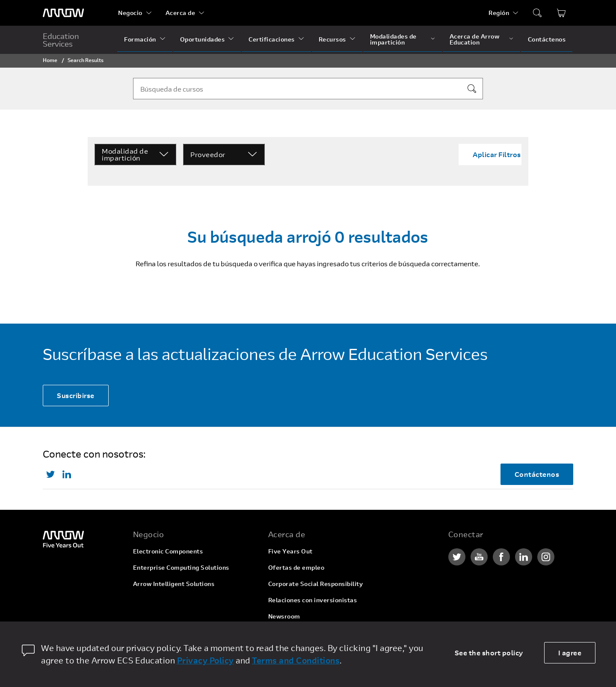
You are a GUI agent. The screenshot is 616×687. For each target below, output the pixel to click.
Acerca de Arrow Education (475, 39)
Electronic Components (168, 551)
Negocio (130, 13)
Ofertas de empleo (296, 567)
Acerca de (181, 13)
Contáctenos (547, 39)
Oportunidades (203, 39)
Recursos (332, 39)
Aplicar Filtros (497, 154)
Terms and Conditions (296, 660)
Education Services (61, 40)
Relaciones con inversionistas (313, 600)
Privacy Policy (206, 660)
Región (499, 13)
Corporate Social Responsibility (316, 584)
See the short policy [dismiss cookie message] (489, 653)
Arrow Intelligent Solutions (174, 584)
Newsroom (284, 616)
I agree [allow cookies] (570, 653)
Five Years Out (290, 551)
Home (50, 60)
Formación (140, 39)
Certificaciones (272, 39)
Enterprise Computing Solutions (181, 567)
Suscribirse (76, 395)
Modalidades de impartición (393, 39)
